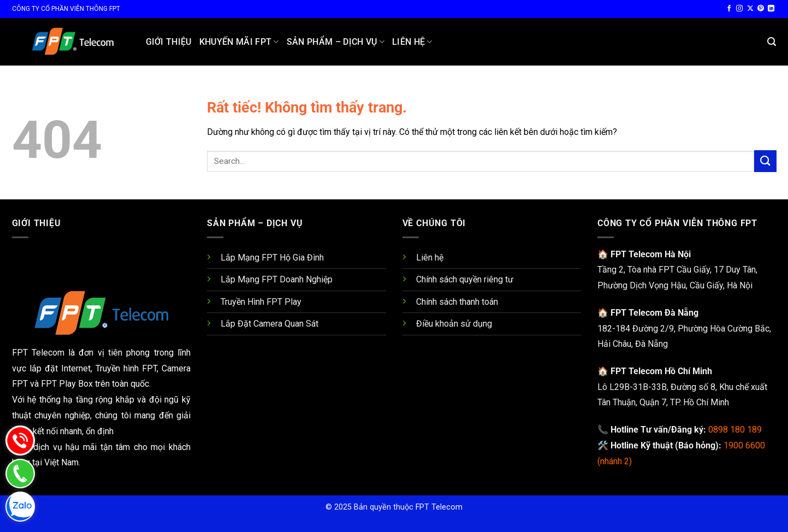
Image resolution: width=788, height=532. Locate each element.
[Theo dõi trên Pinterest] (761, 9)
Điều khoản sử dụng (454, 324)
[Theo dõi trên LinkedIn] (771, 9)
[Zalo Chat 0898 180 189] (64, 506)
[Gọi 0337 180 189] (64, 474)
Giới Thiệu (169, 42)
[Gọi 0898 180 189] (64, 440)
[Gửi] (765, 161)
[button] (772, 42)
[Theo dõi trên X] (750, 9)
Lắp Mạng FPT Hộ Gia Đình (272, 258)
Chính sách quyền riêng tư (465, 279)
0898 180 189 (735, 430)
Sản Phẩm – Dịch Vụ (336, 42)
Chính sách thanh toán (457, 302)
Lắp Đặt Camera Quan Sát (269, 324)
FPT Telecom (439, 507)
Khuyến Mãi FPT (239, 42)
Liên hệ (412, 42)
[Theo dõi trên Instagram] (739, 9)
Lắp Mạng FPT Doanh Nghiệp (277, 279)
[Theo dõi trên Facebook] (729, 9)
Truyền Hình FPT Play (261, 302)
